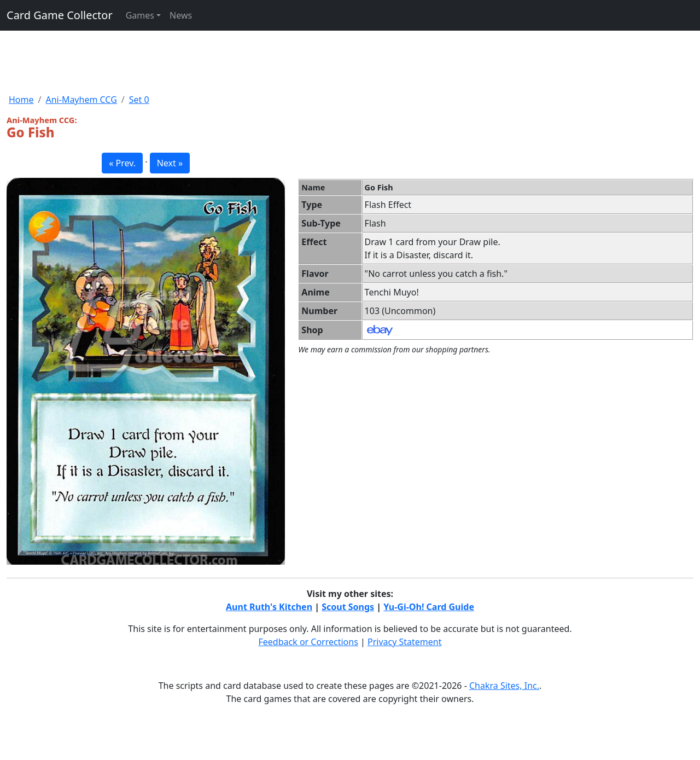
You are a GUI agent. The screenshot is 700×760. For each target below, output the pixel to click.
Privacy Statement (405, 642)
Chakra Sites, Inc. (504, 686)
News (181, 15)
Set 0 (139, 100)
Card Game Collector (60, 15)
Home (21, 100)
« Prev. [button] (122, 163)
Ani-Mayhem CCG (81, 100)
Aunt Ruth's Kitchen (269, 607)
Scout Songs (348, 607)
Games (140, 15)
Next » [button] (170, 163)
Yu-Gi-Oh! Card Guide (429, 607)
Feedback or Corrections (308, 642)
